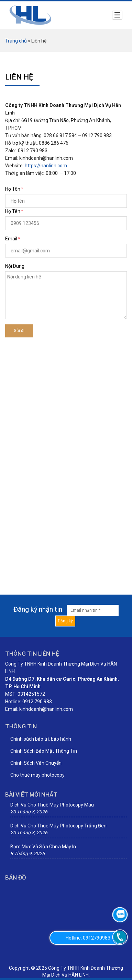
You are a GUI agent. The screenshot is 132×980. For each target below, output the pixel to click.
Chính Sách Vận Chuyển (36, 763)
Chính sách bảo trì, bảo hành (41, 739)
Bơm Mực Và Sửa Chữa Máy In (43, 847)
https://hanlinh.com (46, 166)
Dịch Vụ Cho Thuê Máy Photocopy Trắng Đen (58, 826)
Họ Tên (13, 189)
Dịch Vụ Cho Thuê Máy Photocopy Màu (52, 805)
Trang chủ (16, 41)
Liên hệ (19, 77)
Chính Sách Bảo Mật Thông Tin (44, 751)
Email (11, 239)
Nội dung (15, 266)
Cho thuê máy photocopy (37, 775)
